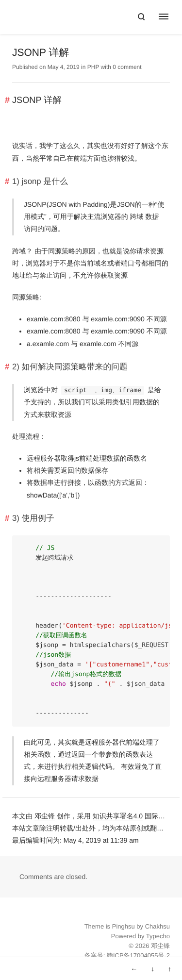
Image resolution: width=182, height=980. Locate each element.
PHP (93, 67)
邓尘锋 (45, 816)
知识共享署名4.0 (118, 816)
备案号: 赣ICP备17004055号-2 (127, 955)
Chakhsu (157, 926)
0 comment (127, 67)
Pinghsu (124, 926)
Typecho (158, 936)
